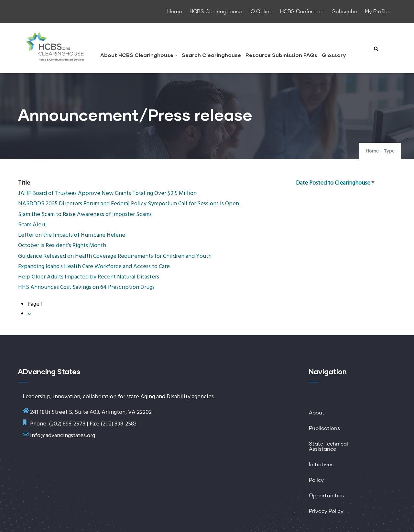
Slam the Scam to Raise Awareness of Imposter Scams (85, 215)
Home (372, 151)
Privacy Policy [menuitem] (326, 511)
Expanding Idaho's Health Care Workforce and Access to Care (94, 267)
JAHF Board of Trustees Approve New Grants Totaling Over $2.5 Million (107, 193)
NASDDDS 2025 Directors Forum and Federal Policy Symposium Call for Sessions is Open (129, 204)
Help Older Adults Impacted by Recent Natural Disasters (89, 277)
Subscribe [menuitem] (345, 12)
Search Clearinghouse (211, 55)
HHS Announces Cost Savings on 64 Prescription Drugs (86, 287)
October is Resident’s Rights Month (62, 246)
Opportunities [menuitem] (326, 496)
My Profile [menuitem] (377, 12)
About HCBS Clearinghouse (139, 56)
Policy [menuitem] (316, 480)
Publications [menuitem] (324, 428)
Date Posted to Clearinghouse (336, 183)
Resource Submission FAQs (281, 55)
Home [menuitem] (174, 12)
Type (389, 151)
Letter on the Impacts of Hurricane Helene (72, 235)
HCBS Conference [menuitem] (302, 12)
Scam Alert (32, 225)
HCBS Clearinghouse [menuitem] (216, 12)
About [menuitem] (317, 413)
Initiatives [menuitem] (321, 465)
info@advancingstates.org (63, 436)
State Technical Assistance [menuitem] (328, 447)
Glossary (334, 55)
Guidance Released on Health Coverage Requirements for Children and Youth (115, 256)
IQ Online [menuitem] (261, 12)
